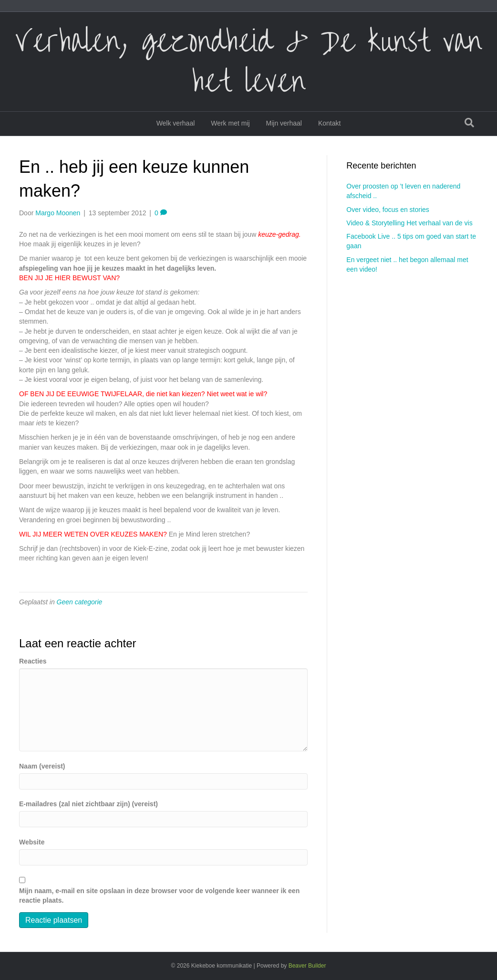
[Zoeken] (469, 123)
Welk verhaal (176, 123)
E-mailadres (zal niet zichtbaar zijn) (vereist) (88, 804)
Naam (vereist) (42, 766)
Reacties (33, 661)
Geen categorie (80, 602)
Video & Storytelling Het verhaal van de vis (409, 223)
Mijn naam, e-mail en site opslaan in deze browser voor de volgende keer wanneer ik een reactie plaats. (159, 896)
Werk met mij (230, 123)
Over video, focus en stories (388, 210)
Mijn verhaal (284, 123)
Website (32, 842)
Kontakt (329, 123)
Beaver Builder (307, 966)
